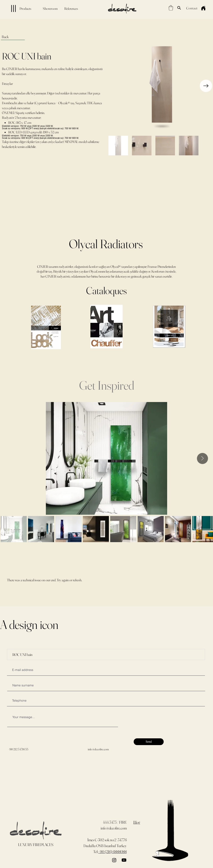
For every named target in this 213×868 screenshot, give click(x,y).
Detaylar (7, 84)
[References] (71, 8)
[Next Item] (206, 86)
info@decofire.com (98, 749)
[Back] (13, 37)
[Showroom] (50, 8)
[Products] (17, 8)
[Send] (149, 742)
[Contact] (192, 8)
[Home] (203, 8)
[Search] (179, 8)
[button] (171, 8)
